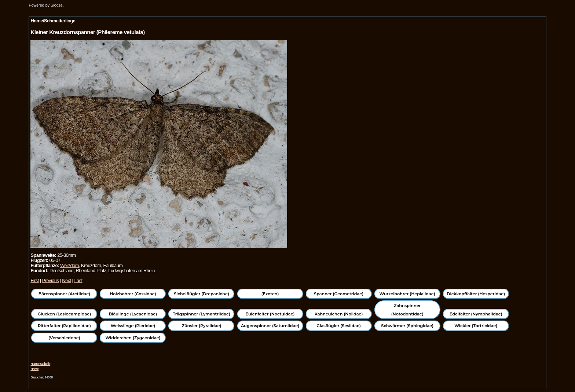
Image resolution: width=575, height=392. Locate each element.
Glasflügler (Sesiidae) (339, 326)
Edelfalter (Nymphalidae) (476, 314)
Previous (51, 280)
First (34, 280)
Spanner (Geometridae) (339, 294)
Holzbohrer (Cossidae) (133, 294)
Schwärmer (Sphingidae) (407, 326)
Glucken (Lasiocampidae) (64, 314)
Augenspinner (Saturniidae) (270, 326)
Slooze (57, 5)
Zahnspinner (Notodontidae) (407, 310)
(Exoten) (270, 294)
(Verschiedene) (64, 338)
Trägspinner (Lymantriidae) (202, 314)
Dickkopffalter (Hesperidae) (476, 294)
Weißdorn (69, 265)
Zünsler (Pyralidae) (202, 326)
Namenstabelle (40, 364)
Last (78, 280)
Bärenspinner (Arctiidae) (64, 294)
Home (34, 369)
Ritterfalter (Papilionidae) (64, 326)
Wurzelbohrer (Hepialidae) (407, 294)
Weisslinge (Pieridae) (133, 326)
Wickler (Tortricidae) (476, 326)
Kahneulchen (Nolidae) (339, 314)
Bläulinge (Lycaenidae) (133, 314)
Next (66, 280)
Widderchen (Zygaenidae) (133, 338)
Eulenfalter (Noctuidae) (270, 314)
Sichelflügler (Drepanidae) (202, 294)
